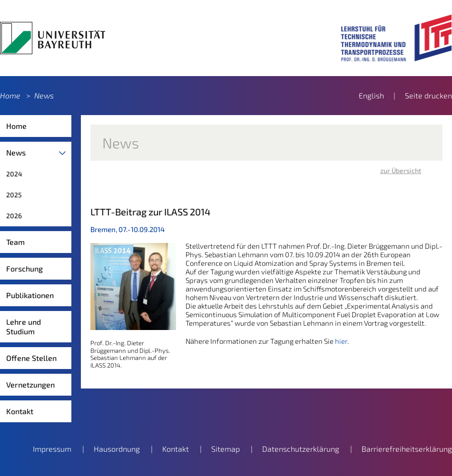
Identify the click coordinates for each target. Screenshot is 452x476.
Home (10, 95)
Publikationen (30, 295)
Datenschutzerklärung (301, 449)
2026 (14, 216)
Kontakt (20, 411)
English (371, 95)
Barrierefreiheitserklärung (407, 449)
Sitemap (226, 449)
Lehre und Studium (24, 326)
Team (15, 242)
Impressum (52, 449)
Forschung (25, 268)
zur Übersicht (401, 170)
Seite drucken (428, 95)
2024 (14, 174)
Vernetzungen (30, 384)
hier (341, 341)
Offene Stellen (31, 358)
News (44, 95)
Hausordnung (117, 449)
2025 (14, 195)
